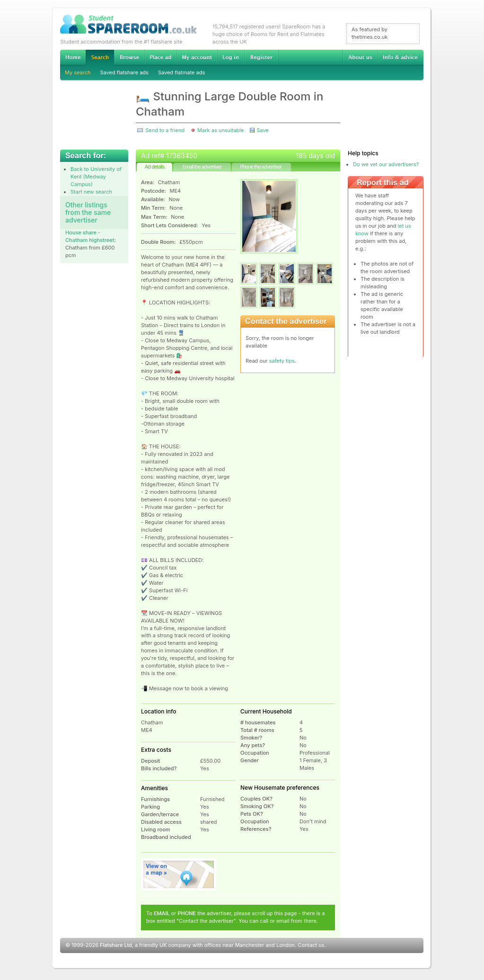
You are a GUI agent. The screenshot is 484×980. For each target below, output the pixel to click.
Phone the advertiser (261, 167)
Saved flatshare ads (124, 72)
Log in (231, 57)
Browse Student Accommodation (129, 57)
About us (360, 57)
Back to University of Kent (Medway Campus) (96, 177)
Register (261, 57)
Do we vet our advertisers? (386, 164)
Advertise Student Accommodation (160, 57)
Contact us (311, 945)
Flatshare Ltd (116, 945)
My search (78, 72)
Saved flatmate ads (181, 72)
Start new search (91, 192)
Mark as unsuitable (220, 130)
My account (197, 57)
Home (73, 57)
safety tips (282, 361)
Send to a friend (165, 130)
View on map (179, 874)
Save (262, 130)
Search (100, 58)
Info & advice (400, 57)
